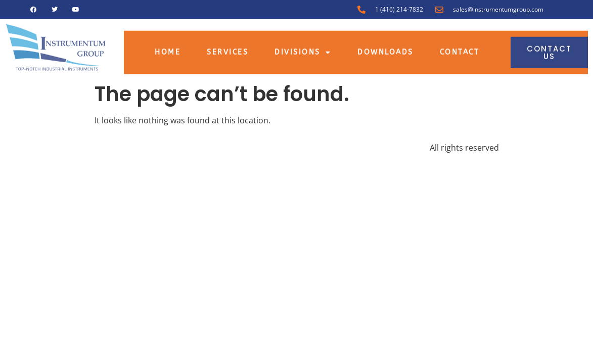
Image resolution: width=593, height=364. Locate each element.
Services (227, 49)
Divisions (303, 50)
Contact (460, 49)
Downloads (385, 49)
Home (168, 49)
